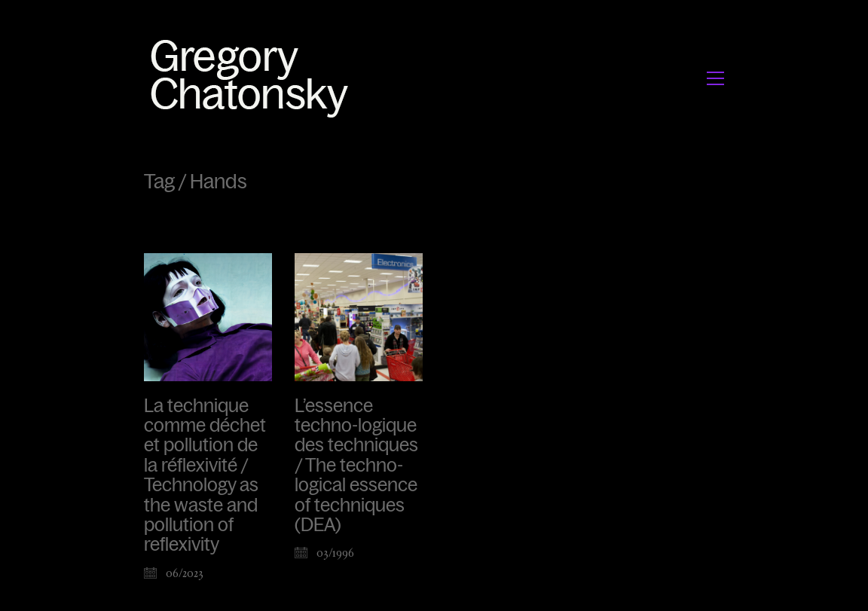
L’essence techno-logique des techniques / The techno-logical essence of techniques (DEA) (356, 466)
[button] (715, 78)
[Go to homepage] (254, 78)
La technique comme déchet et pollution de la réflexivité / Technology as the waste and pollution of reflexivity (205, 476)
